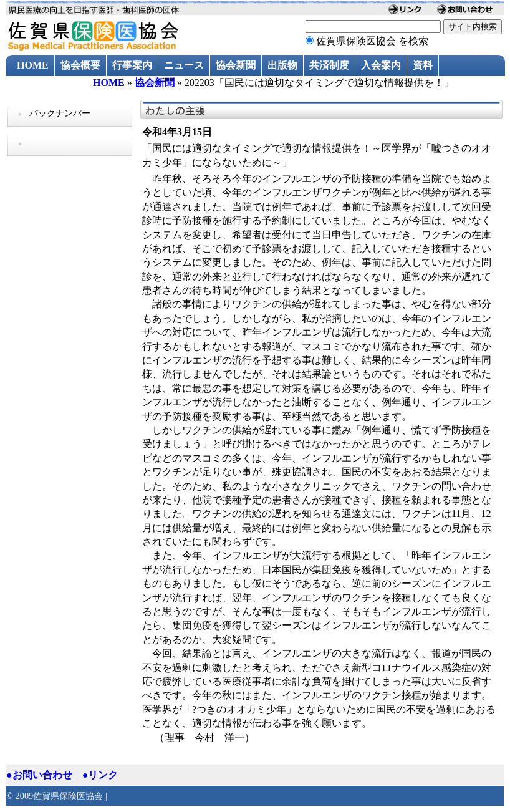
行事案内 (132, 65)
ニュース (184, 65)
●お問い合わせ (39, 775)
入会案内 (381, 65)
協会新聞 (236, 65)
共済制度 (329, 65)
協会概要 (80, 65)
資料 (423, 65)
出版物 (282, 65)
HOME (33, 65)
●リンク (100, 775)
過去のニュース (52, 87)
